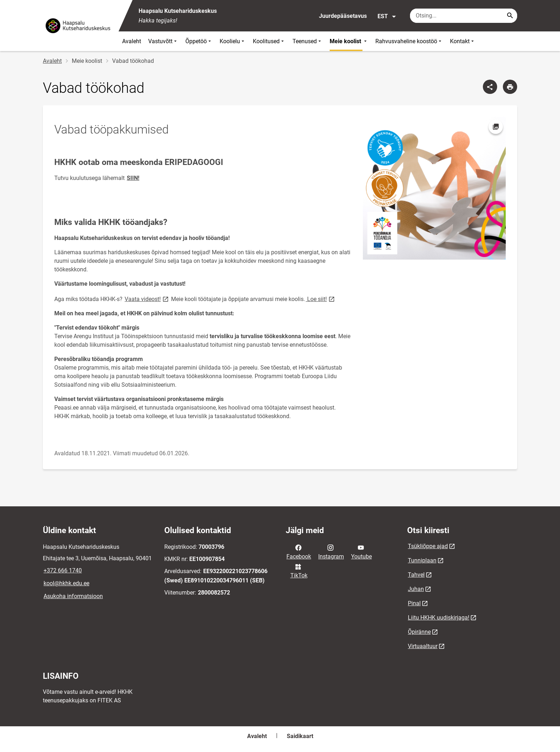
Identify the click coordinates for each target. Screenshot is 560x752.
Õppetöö (199, 41)
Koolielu (233, 41)
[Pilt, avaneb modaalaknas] (434, 188)
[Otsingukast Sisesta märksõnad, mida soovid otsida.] (464, 16)
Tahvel (416, 575)
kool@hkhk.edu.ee (66, 583)
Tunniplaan (422, 560)
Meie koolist (349, 41)
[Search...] (510, 16)
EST (387, 16)
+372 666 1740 (63, 570)
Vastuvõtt (163, 41)
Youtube (361, 551)
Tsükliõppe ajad (428, 546)
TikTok (299, 571)
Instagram (331, 551)
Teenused (307, 41)
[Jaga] (490, 87)
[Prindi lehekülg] (510, 87)
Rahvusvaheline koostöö (409, 41)
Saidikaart (300, 736)
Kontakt (463, 41)
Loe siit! (321, 299)
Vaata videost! (147, 299)
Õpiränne (419, 632)
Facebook (299, 551)
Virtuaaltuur (423, 646)
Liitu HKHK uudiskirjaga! (439, 618)
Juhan (416, 589)
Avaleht (132, 41)
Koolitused (269, 41)
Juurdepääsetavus (343, 16)
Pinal (414, 603)
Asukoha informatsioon (73, 596)
